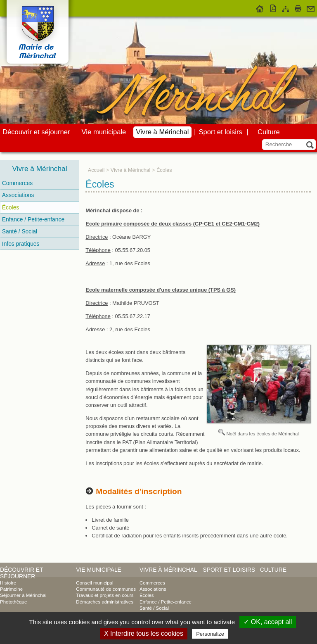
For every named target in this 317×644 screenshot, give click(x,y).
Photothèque (13, 602)
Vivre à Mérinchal (162, 132)
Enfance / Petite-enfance (33, 219)
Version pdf (273, 7)
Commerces (17, 183)
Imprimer (298, 7)
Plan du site (286, 7)
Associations (18, 195)
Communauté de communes (106, 589)
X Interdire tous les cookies (144, 633)
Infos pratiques (21, 244)
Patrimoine (11, 589)
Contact (311, 7)
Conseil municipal (95, 583)
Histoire (8, 583)
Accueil (260, 7)
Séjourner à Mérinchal (23, 595)
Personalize (210, 634)
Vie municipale (104, 132)
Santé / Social (20, 231)
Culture (269, 132)
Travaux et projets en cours (105, 595)
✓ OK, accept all (268, 622)
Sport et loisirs (221, 132)
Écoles (11, 207)
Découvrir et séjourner (36, 132)
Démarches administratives (105, 602)
